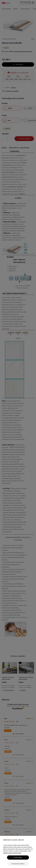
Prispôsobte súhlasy (18, 864)
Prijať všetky (18, 858)
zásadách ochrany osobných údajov (12, 853)
